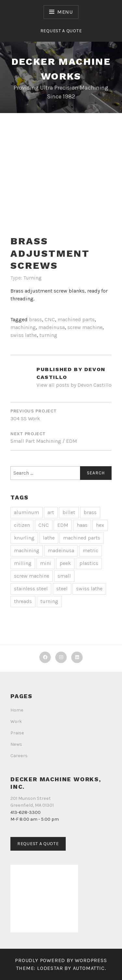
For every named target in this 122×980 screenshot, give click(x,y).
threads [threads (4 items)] (23, 601)
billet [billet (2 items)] (69, 512)
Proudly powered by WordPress (61, 960)
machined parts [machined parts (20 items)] (82, 538)
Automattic (89, 968)
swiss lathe (24, 335)
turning (48, 335)
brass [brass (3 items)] (90, 512)
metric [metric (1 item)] (90, 550)
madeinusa (52, 327)
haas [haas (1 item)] (82, 525)
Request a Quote (61, 31)
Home (17, 710)
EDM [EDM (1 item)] (63, 525)
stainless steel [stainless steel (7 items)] (31, 589)
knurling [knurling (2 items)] (24, 538)
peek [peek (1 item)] (65, 563)
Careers (19, 756)
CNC (50, 319)
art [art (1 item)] (51, 512)
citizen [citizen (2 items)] (22, 525)
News (16, 744)
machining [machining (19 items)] (27, 550)
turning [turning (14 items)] (49, 601)
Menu (65, 12)
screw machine (85, 327)
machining (23, 327)
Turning (33, 278)
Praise (17, 733)
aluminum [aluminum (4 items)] (27, 512)
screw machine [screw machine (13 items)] (32, 576)
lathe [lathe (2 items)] (49, 538)
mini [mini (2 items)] (46, 563)
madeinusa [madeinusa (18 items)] (61, 550)
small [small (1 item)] (64, 576)
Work (16, 721)
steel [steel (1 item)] (62, 589)
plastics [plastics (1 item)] (89, 563)
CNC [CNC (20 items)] (44, 525)
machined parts (76, 319)
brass (35, 319)
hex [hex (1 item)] (100, 525)
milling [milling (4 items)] (23, 563)
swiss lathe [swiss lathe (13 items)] (89, 589)
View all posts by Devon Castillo (74, 385)
